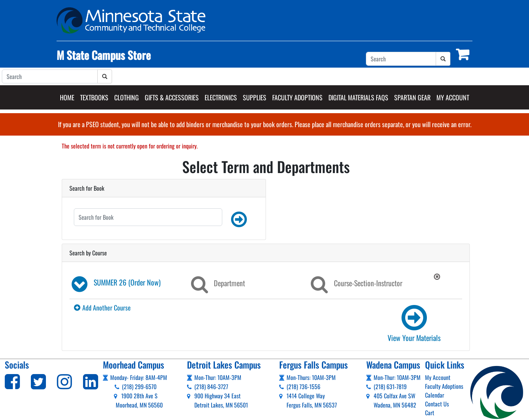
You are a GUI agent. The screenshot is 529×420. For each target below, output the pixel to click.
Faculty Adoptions (297, 97)
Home (67, 97)
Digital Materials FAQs (358, 97)
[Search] (401, 59)
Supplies (255, 97)
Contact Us (437, 404)
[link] (413, 323)
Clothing (127, 97)
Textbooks (94, 97)
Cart (430, 413)
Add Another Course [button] (102, 308)
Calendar (435, 395)
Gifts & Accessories (172, 97)
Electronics (221, 97)
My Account (453, 97)
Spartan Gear (412, 97)
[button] (239, 219)
